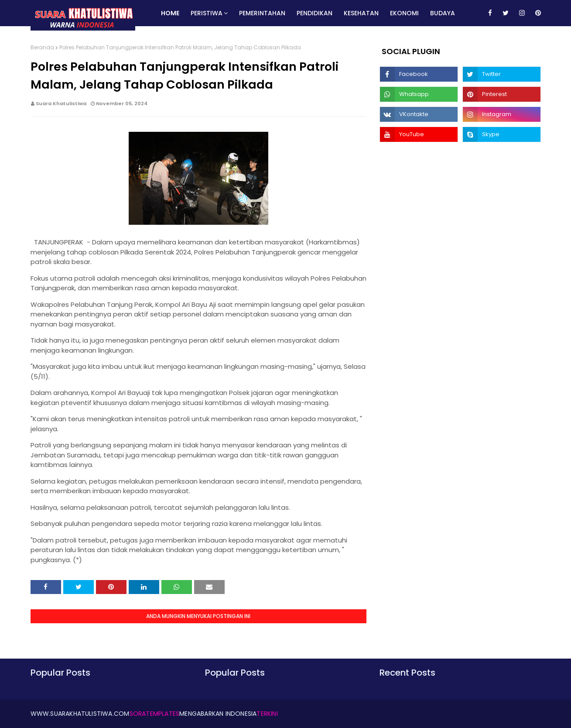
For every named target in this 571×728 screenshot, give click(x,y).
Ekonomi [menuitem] (404, 13)
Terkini (267, 714)
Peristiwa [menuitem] (207, 13)
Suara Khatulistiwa (61, 103)
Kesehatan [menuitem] (361, 13)
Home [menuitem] (170, 13)
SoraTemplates (155, 714)
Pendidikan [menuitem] (315, 13)
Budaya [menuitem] (443, 13)
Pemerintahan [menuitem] (262, 13)
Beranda (42, 47)
